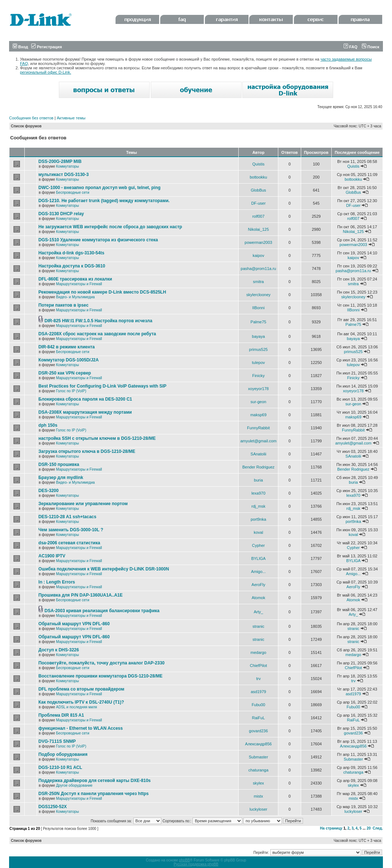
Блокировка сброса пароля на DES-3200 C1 (85, 399)
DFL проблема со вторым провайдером (81, 689)
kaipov (258, 255)
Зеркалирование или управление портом (83, 504)
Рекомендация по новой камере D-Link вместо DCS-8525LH (102, 292)
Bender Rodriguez (258, 467)
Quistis (258, 164)
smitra (258, 282)
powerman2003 (258, 242)
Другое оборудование (74, 785)
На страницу (331, 828)
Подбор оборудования (63, 754)
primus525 (258, 349)
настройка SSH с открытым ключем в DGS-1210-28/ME (97, 438)
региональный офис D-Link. (46, 72)
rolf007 (258, 216)
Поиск (371, 47)
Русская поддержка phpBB (196, 864)
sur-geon (258, 402)
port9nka (258, 519)
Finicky (258, 376)
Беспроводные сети (72, 193)
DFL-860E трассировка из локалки (75, 279)
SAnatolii (258, 454)
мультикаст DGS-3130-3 (64, 175)
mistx (258, 796)
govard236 (258, 731)
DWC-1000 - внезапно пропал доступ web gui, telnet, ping (100, 188)
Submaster (258, 757)
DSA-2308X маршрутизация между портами (85, 412)
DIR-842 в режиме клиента (67, 347)
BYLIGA (258, 558)
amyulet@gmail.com (258, 441)
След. (378, 828)
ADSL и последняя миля (76, 707)
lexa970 (258, 493)
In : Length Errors (57, 582)
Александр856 (258, 744)
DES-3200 (49, 491)
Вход (20, 47)
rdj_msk (258, 506)
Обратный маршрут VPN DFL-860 (74, 624)
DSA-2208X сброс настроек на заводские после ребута (97, 334)
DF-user (258, 203)
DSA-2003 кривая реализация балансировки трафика (102, 611)
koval (258, 532)
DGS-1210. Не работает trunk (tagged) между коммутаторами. (104, 201)
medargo (258, 652)
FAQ (351, 47)
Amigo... (258, 572)
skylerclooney (258, 295)
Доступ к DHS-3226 (59, 650)
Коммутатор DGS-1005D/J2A (69, 360)
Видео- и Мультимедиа (75, 297)
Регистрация (47, 47)
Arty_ (258, 612)
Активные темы (71, 118)
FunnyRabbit (258, 428)
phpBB (185, 860)
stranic (258, 626)
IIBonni (258, 308)
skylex (258, 783)
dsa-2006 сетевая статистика (69, 543)
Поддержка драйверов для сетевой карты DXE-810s (95, 781)
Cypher (258, 545)
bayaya (258, 336)
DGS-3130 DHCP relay (61, 214)
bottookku (258, 177)
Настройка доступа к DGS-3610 (72, 266)
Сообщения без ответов (31, 118)
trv (258, 679)
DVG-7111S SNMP (57, 741)
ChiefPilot (258, 666)
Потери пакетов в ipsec (64, 305)
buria (258, 480)
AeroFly (258, 585)
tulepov (258, 363)
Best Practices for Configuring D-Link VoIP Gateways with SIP (102, 386)
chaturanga (258, 770)
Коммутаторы (67, 166)
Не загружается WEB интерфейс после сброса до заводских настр (110, 227)
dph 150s (48, 425)
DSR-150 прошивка (59, 464)
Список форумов (26, 126)
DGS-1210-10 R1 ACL (60, 767)
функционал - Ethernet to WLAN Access (81, 728)
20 (369, 828)
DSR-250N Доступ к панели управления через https (94, 794)
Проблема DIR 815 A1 (61, 715)
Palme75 (258, 322)
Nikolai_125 (258, 229)
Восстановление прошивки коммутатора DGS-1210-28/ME (100, 676)
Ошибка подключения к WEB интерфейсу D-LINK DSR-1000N (104, 569)
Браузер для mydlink (61, 478)
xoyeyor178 (258, 389)
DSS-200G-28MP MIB (60, 161)
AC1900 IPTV (52, 556)
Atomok (258, 598)
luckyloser (258, 809)
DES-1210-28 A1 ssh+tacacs (67, 517)
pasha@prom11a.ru (258, 269)
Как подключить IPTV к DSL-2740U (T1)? (81, 702)
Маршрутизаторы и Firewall (79, 284)
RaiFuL (258, 718)
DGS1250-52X (53, 807)
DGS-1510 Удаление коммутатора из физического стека (98, 240)
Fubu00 (258, 705)
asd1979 (258, 692)
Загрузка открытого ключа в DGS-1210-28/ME (87, 451)
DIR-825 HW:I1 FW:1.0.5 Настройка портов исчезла (99, 321)
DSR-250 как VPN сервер (65, 373)
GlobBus (258, 190)
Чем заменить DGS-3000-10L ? (71, 530)
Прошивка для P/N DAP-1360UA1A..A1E (81, 595)
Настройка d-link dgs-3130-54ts (71, 253)
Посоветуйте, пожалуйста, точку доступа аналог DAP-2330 (102, 663)
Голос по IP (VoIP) (71, 391)
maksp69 (258, 415)
